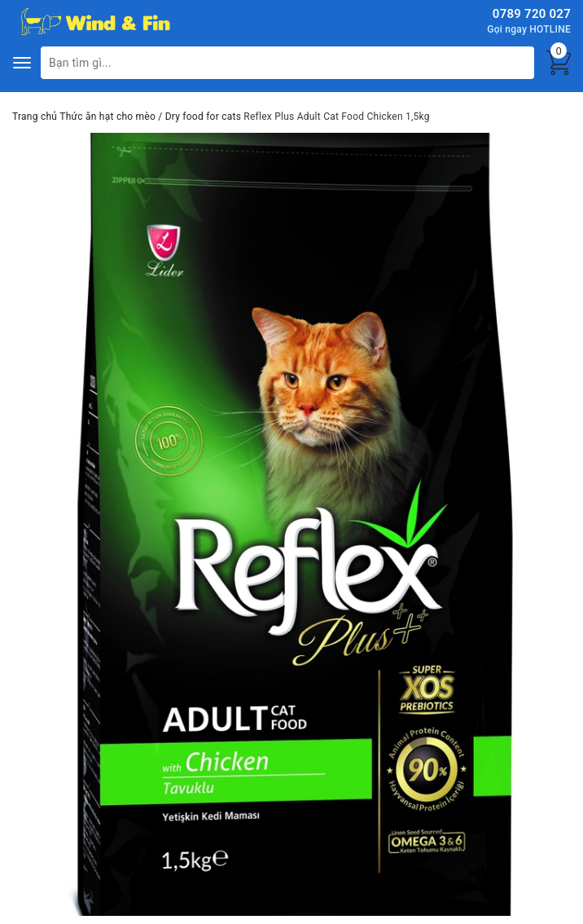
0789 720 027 (532, 14)
